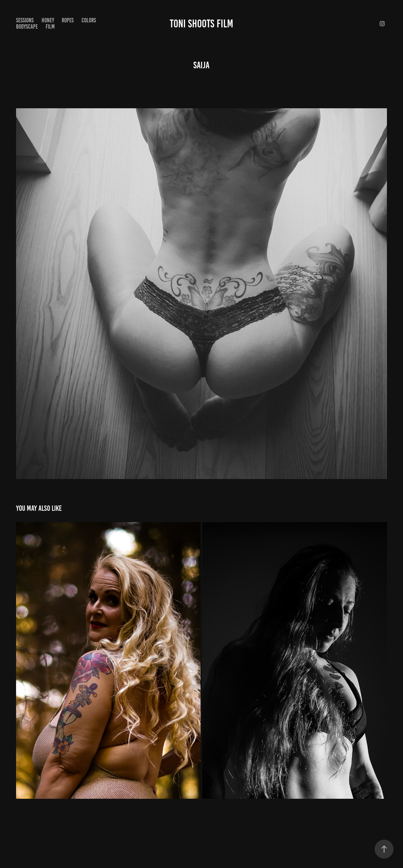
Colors (89, 20)
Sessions (25, 20)
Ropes (68, 20)
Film (50, 27)
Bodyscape (27, 27)
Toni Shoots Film (201, 24)
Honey (48, 20)
